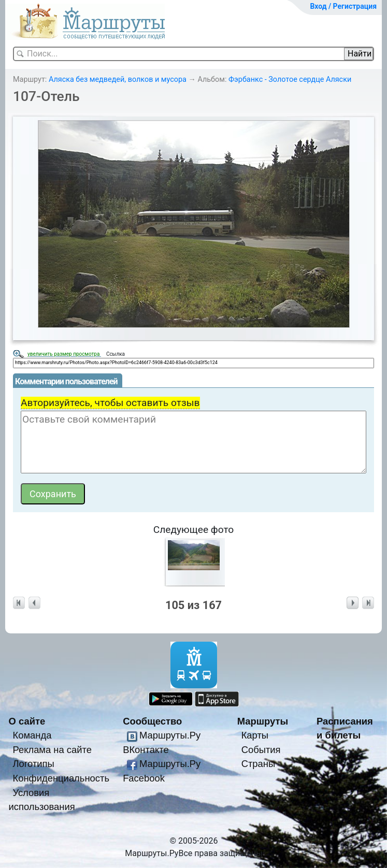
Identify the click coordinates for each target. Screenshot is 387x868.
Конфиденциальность (61, 778)
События (261, 750)
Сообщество (152, 721)
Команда (32, 735)
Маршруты (263, 721)
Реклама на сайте (52, 750)
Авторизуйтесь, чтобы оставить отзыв (110, 403)
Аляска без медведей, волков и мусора (118, 79)
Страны (259, 764)
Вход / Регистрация (343, 6)
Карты (255, 735)
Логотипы (33, 764)
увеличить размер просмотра (64, 354)
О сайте (27, 721)
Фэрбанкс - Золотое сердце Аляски (290, 79)
